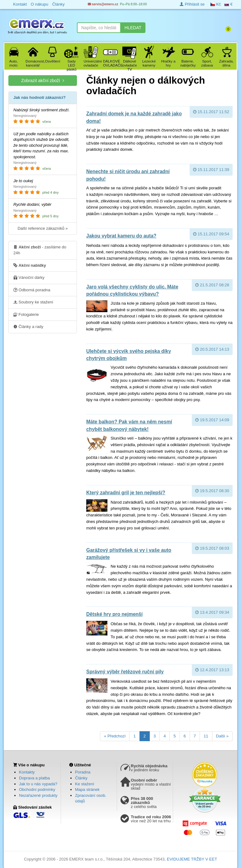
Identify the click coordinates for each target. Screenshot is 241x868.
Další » (222, 736)
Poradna (83, 772)
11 (206, 736)
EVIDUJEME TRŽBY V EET (192, 859)
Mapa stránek (87, 790)
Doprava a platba (34, 778)
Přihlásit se (192, 4)
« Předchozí (115, 736)
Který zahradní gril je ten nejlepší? (126, 493)
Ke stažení (85, 784)
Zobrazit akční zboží (43, 80)
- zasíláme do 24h (40, 250)
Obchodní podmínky (37, 790)
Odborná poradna (32, 290)
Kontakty (27, 772)
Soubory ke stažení (33, 302)
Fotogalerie (26, 314)
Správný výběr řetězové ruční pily (125, 672)
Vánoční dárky (29, 277)
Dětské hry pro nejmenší (114, 614)
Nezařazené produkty (38, 795)
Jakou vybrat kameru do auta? (121, 236)
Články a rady (28, 326)
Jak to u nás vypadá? (38, 784)
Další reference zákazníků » (43, 228)
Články (81, 778)
